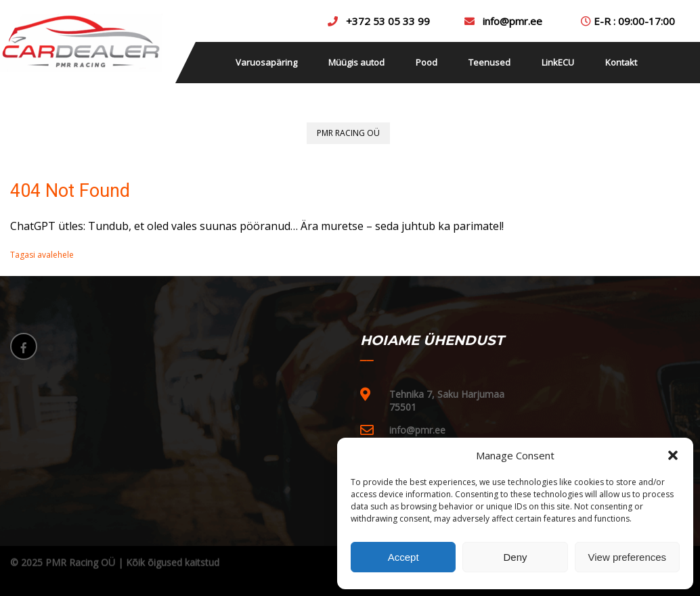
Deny (515, 557)
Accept (403, 557)
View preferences (628, 557)
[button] (673, 455)
